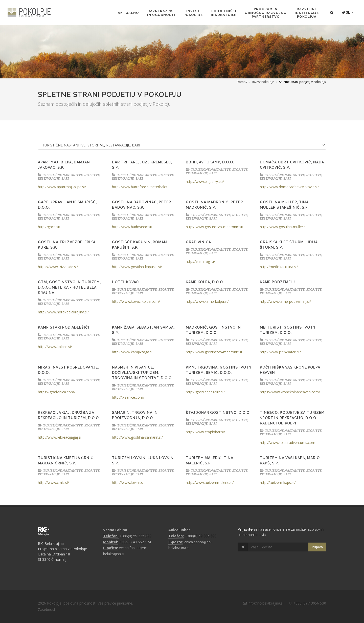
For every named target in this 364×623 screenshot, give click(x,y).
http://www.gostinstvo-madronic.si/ (214, 227)
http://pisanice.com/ (128, 397)
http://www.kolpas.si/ (55, 347)
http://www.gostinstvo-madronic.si (214, 352)
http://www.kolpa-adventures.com (288, 443)
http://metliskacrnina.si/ (279, 267)
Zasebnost (47, 609)
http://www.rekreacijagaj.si (60, 437)
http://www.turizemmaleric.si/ (210, 482)
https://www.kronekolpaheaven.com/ (290, 392)
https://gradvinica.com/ (57, 392)
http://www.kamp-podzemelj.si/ (285, 301)
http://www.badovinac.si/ (132, 227)
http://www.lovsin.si (128, 482)
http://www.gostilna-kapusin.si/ (137, 267)
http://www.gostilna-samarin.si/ (137, 437)
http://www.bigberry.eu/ (205, 181)
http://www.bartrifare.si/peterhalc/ (140, 187)
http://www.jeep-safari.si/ (280, 352)
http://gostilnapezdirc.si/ (205, 392)
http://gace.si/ (49, 227)
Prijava (317, 547)
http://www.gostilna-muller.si (283, 227)
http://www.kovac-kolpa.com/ (136, 301)
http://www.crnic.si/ (53, 482)
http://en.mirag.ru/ (200, 261)
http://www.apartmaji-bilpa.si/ (62, 187)
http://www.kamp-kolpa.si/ (207, 301)
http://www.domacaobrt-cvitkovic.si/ (289, 187)
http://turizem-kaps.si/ (278, 482)
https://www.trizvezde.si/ (58, 267)
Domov (242, 82)
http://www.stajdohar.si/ (205, 432)
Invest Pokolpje (263, 82)
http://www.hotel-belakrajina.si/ (63, 312)
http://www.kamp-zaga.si (132, 352)
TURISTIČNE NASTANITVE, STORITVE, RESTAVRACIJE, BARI (69, 177)
